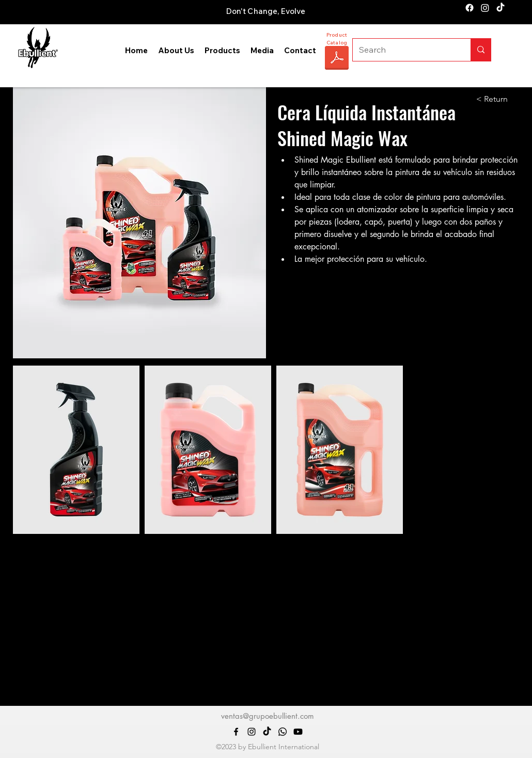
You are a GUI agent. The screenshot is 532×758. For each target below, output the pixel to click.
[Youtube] (298, 732)
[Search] (404, 50)
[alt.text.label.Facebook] (470, 8)
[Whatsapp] (283, 732)
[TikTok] (500, 8)
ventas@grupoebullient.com (268, 716)
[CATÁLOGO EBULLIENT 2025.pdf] (337, 59)
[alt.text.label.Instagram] (485, 8)
